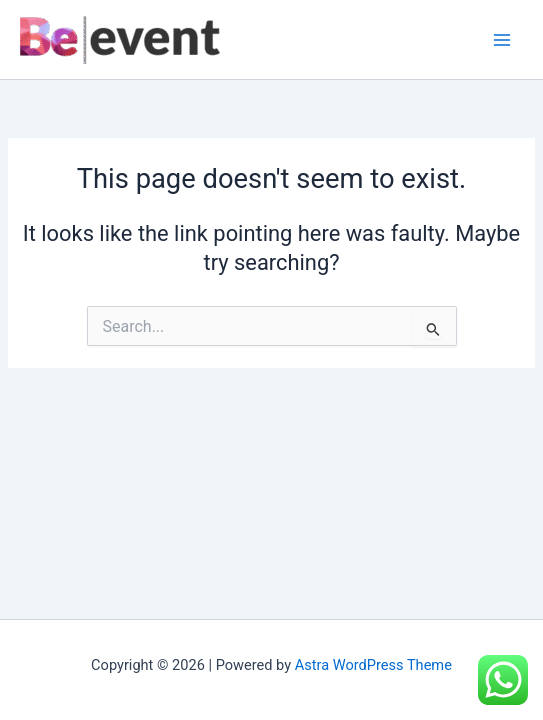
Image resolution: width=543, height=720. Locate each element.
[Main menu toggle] (502, 40)
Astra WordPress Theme (373, 665)
